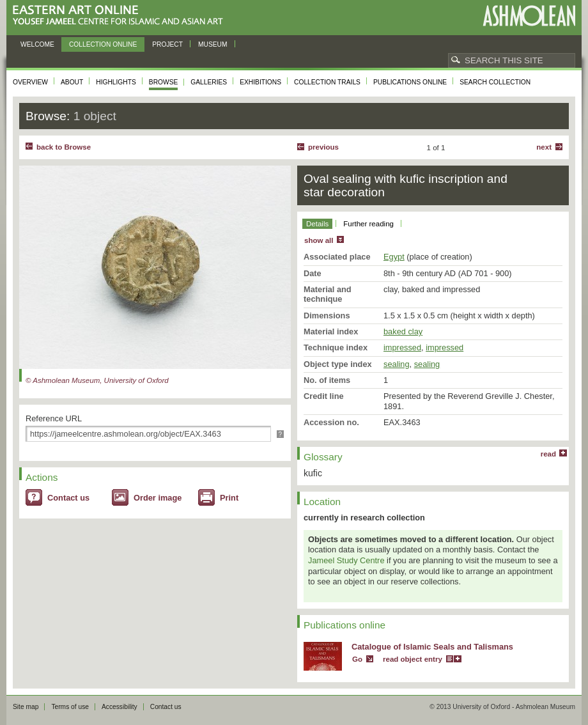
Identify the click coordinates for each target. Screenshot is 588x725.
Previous (323, 147)
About (72, 82)
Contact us (68, 498)
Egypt (394, 257)
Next (544, 147)
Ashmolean (529, 16)
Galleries (209, 82)
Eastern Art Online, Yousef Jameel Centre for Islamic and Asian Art (121, 16)
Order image (158, 498)
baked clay (403, 331)
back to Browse (64, 147)
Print (229, 498)
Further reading (368, 224)
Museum (213, 44)
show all (319, 240)
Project (167, 44)
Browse (164, 82)
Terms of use (70, 707)
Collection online (103, 44)
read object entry (413, 659)
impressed (402, 347)
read (548, 454)
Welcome (37, 44)
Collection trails (327, 82)
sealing (397, 364)
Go (357, 659)
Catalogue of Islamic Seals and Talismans (432, 647)
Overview (30, 82)
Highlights (116, 82)
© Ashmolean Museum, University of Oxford (97, 380)
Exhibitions (260, 82)
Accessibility (120, 707)
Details (317, 224)
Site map (26, 707)
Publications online (410, 82)
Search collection (495, 82)
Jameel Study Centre (346, 560)
